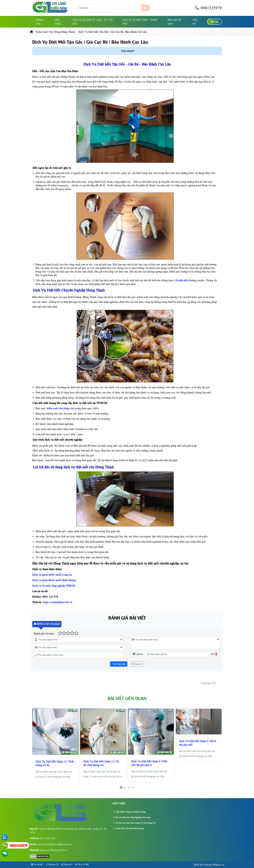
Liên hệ (195, 22)
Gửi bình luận (119, 664)
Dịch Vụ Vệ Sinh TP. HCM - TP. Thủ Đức (93, 22)
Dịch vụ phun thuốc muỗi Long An (52, 575)
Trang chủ (39, 22)
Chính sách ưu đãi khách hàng (128, 828)
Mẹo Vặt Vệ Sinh (174, 22)
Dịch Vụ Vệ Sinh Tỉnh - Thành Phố (140, 22)
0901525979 (208, 8)
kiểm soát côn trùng (58, 408)
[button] (134, 50)
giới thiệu (58, 22)
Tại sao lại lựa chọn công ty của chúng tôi (134, 823)
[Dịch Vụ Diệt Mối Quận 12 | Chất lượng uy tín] (55, 745)
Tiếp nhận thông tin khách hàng (129, 812)
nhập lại (137, 664)
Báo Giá (214, 22)
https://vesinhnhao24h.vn (57, 602)
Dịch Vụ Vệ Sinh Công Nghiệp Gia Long (132, 817)
